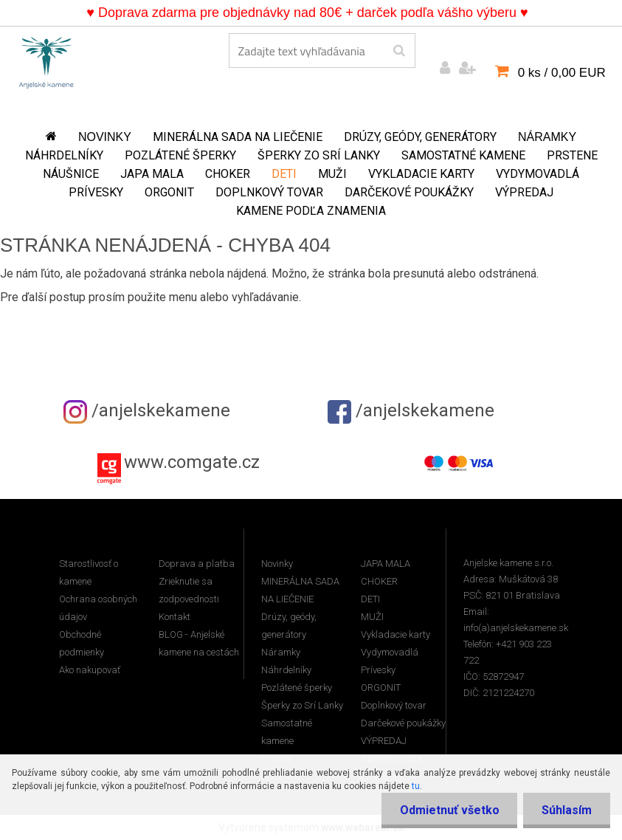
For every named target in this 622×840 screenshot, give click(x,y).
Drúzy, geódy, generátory (420, 137)
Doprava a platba (197, 564)
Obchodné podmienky (82, 643)
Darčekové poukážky (409, 192)
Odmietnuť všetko (449, 810)
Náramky (547, 137)
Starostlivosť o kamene (89, 572)
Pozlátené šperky (180, 155)
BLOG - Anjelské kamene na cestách (199, 643)
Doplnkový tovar (269, 192)
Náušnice (71, 174)
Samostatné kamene (463, 155)
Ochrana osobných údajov (98, 608)
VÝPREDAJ (524, 192)
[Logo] (46, 60)
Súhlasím (567, 810)
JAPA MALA (152, 174)
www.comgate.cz (192, 462)
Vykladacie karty (421, 174)
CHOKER (228, 174)
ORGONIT (169, 192)
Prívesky (96, 192)
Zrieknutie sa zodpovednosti (189, 590)
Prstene (572, 155)
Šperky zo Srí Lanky (319, 155)
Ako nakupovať (90, 670)
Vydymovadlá (538, 174)
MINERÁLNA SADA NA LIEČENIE (238, 137)
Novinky (105, 137)
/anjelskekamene (147, 410)
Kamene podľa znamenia (311, 211)
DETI (284, 174)
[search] (399, 51)
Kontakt (174, 617)
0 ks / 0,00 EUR (562, 73)
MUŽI (332, 174)
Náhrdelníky (64, 155)
